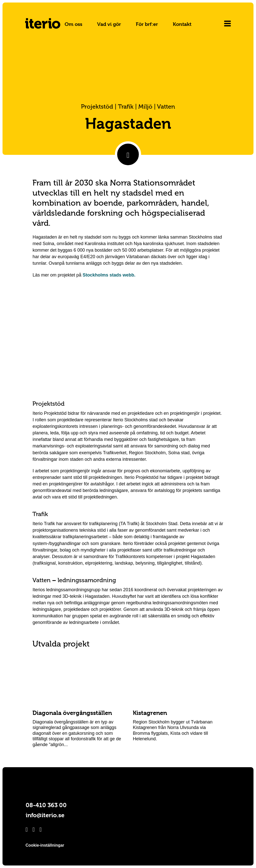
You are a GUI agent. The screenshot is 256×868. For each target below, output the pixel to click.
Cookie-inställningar (45, 845)
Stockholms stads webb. (109, 275)
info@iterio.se (45, 815)
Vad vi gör (109, 24)
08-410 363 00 (46, 805)
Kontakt (182, 24)
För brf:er (147, 24)
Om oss (73, 24)
